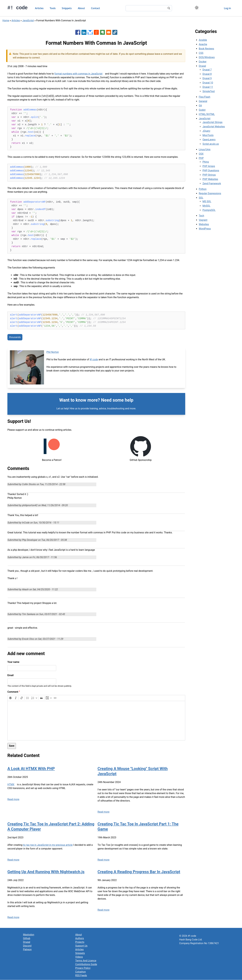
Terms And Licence (86, 961)
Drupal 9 (207, 78)
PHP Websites (210, 179)
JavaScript (28, 20)
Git (200, 106)
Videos (79, 957)
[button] (115, 32)
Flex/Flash (204, 97)
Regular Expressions (210, 193)
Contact (96, 8)
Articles (39, 8)
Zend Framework (212, 183)
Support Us (81, 946)
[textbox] (96, 721)
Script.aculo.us (211, 144)
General (203, 101)
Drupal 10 (208, 83)
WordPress (205, 229)
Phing (206, 162)
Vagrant (203, 220)
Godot (202, 110)
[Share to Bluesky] (90, 32)
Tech (201, 216)
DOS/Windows (207, 57)
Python (203, 189)
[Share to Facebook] (78, 32)
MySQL (206, 206)
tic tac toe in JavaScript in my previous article (48, 845)
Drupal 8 (207, 74)
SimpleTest (209, 91)
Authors (80, 938)
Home (6, 20)
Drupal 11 (208, 87)
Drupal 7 (207, 70)
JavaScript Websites (214, 127)
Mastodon (29, 935)
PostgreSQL (209, 210)
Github (27, 938)
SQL (201, 198)
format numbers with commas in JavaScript (78, 74)
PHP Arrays (209, 166)
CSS (201, 53)
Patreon (27, 949)
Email (10, 675)
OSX (201, 154)
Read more (13, 799)
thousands (15, 337)
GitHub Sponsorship (141, 460)
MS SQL (207, 201)
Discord (27, 946)
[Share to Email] (109, 32)
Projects (80, 942)
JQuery (206, 131)
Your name (13, 662)
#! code (18, 8)
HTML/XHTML (207, 114)
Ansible (203, 40)
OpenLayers (209, 140)
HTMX (11, 784)
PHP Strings (209, 175)
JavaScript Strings (212, 122)
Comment (13, 692)
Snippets (67, 8)
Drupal (202, 66)
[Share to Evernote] (102, 32)
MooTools (208, 135)
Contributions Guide (86, 964)
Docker (203, 62)
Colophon (81, 972)
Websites (204, 224)
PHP (201, 158)
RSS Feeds (81, 975)
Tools (53, 8)
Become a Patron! (52, 460)
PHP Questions (211, 170)
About (81, 8)
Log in (227, 8)
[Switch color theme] (197, 8)
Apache (203, 44)
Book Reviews (206, 49)
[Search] (169, 9)
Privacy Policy (83, 968)
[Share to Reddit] (96, 32)
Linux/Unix (205, 149)
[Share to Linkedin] (84, 32)
